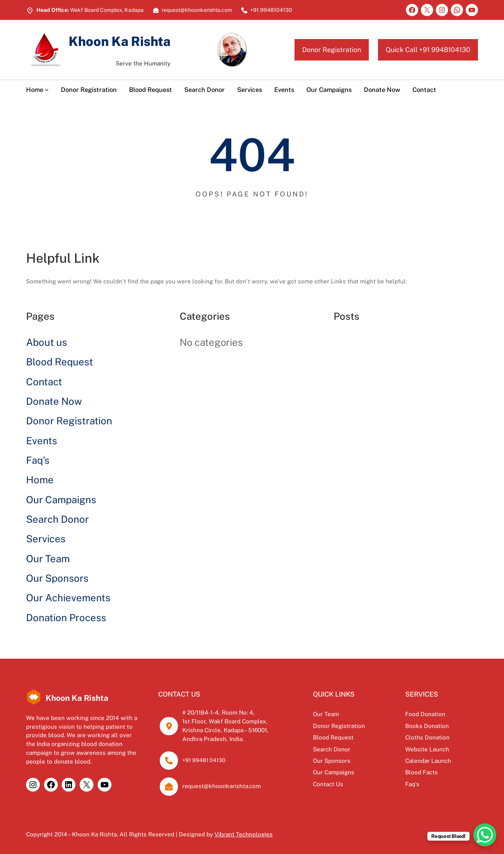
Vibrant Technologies (244, 834)
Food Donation (425, 714)
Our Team (48, 559)
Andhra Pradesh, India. (213, 739)
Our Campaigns (61, 500)
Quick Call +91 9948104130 (428, 50)
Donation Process (66, 618)
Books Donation (427, 726)
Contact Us (328, 784)
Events (42, 441)
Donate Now (54, 401)
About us (47, 342)
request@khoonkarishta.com (222, 786)
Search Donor (57, 519)
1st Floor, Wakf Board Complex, (225, 721)
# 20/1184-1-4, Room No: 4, (218, 712)
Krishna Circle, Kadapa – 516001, (225, 730)
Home (40, 480)
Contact (44, 382)
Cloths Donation (427, 737)
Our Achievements (68, 598)
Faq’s (38, 460)
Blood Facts (421, 772)
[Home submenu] (47, 90)
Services (46, 539)
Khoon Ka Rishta (119, 41)
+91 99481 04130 (204, 760)
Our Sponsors (57, 578)
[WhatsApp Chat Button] (485, 835)
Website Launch (427, 749)
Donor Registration (332, 50)
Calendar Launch (428, 761)
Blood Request (60, 362)
